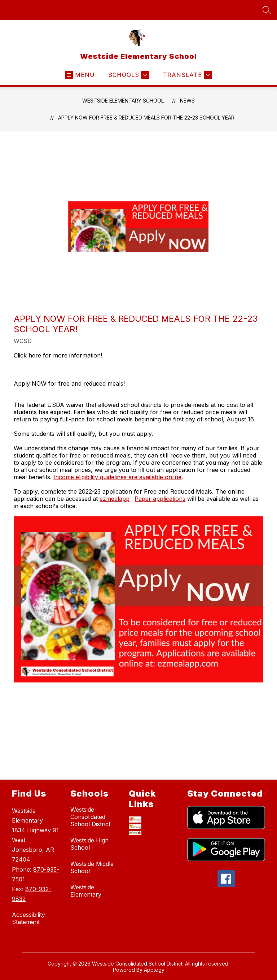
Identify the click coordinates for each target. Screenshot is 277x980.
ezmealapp (115, 499)
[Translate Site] (187, 75)
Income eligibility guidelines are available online (117, 477)
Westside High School (89, 844)
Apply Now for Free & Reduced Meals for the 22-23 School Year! (147, 118)
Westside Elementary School (123, 101)
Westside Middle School (92, 867)
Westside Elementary (86, 891)
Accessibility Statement (28, 918)
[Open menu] (80, 75)
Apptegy (154, 971)
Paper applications (160, 499)
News (187, 101)
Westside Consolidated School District (90, 817)
